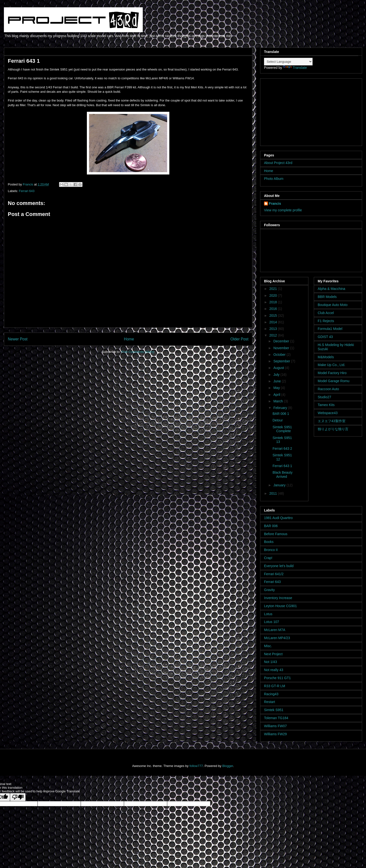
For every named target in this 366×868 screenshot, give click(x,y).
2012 (274, 335)
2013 (274, 329)
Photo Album (274, 179)
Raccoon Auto (328, 389)
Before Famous (276, 534)
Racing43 (271, 694)
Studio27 (324, 397)
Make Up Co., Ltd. (331, 365)
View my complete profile (283, 210)
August (279, 368)
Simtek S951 (274, 710)
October (280, 355)
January (280, 485)
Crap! (268, 558)
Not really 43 (274, 670)
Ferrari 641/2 (274, 574)
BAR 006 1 (281, 414)
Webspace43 (328, 413)
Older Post (239, 339)
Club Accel (326, 313)
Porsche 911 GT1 (277, 678)
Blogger (228, 766)
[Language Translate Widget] (288, 62)
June (277, 381)
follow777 (196, 766)
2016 (274, 309)
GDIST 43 (325, 337)
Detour (278, 420)
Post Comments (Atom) (138, 352)
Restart (269, 702)
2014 (274, 322)
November (282, 348)
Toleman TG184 (276, 718)
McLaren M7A (275, 630)
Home (129, 339)
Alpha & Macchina (331, 289)
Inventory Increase (278, 598)
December (282, 341)
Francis (275, 204)
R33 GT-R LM (274, 686)
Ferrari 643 (27, 191)
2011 (274, 493)
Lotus (268, 614)
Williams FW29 (275, 734)
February (281, 408)
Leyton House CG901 (280, 606)
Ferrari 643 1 (282, 466)
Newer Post (18, 339)
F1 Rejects (326, 321)
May (277, 388)
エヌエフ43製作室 (332, 421)
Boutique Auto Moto (333, 305)
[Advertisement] (295, 111)
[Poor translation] (18, 797)
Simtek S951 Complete (282, 429)
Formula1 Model (330, 329)
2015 (274, 316)
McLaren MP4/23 (277, 638)
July (277, 375)
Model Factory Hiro (332, 373)
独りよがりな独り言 (333, 429)
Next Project (273, 654)
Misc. (268, 646)
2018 (274, 302)
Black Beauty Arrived (283, 475)
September (282, 361)
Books (269, 542)
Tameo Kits (326, 405)
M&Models (326, 357)
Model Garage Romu (334, 381)
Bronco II (271, 550)
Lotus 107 (272, 622)
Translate (295, 68)
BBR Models (327, 297)
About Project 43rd (278, 163)
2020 (274, 296)
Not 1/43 (270, 662)
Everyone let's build (279, 566)
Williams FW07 (275, 726)
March (279, 401)
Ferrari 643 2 (282, 449)
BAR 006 (271, 526)
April (277, 395)
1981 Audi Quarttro (278, 518)
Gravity (269, 590)
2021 (274, 289)
